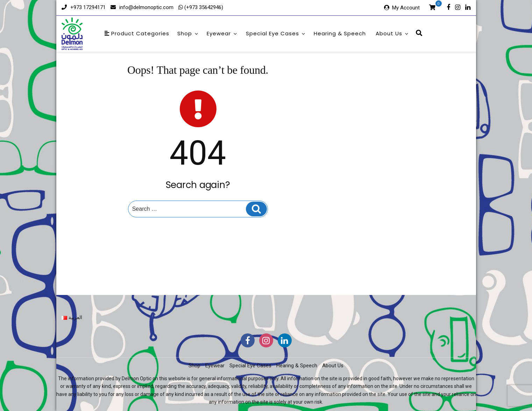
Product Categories (137, 33)
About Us (392, 33)
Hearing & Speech (340, 33)
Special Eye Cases (276, 33)
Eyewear (222, 33)
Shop (188, 33)
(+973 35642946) (203, 7)
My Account (406, 8)
